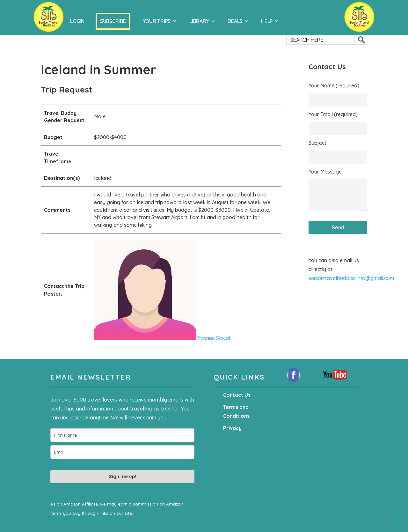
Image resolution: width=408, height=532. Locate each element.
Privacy (232, 428)
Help (267, 21)
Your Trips (157, 21)
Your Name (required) (334, 85)
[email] (122, 452)
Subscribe (113, 21)
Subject (317, 143)
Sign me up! (123, 477)
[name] (122, 435)
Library (199, 21)
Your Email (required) (333, 114)
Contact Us (237, 395)
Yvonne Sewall (163, 338)
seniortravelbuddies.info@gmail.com (351, 278)
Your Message (325, 172)
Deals (235, 21)
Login (77, 21)
